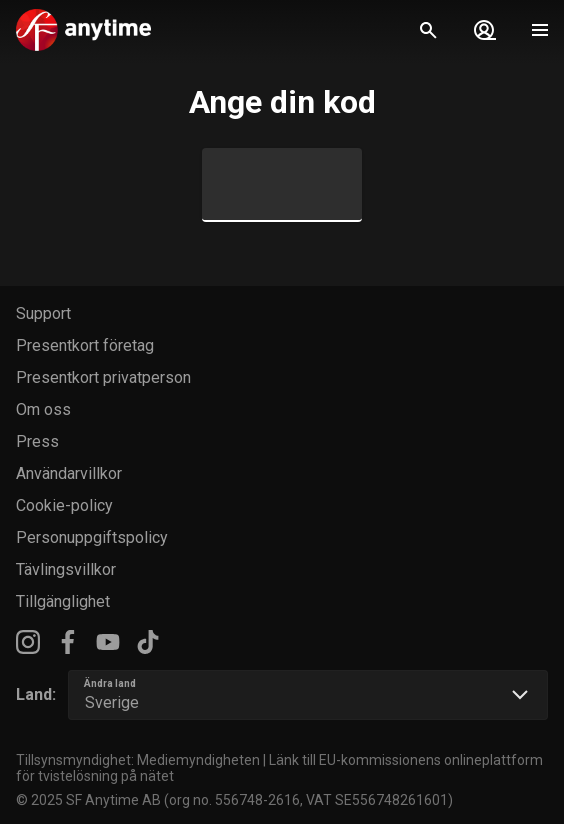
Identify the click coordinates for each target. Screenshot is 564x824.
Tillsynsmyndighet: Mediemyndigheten (138, 760)
